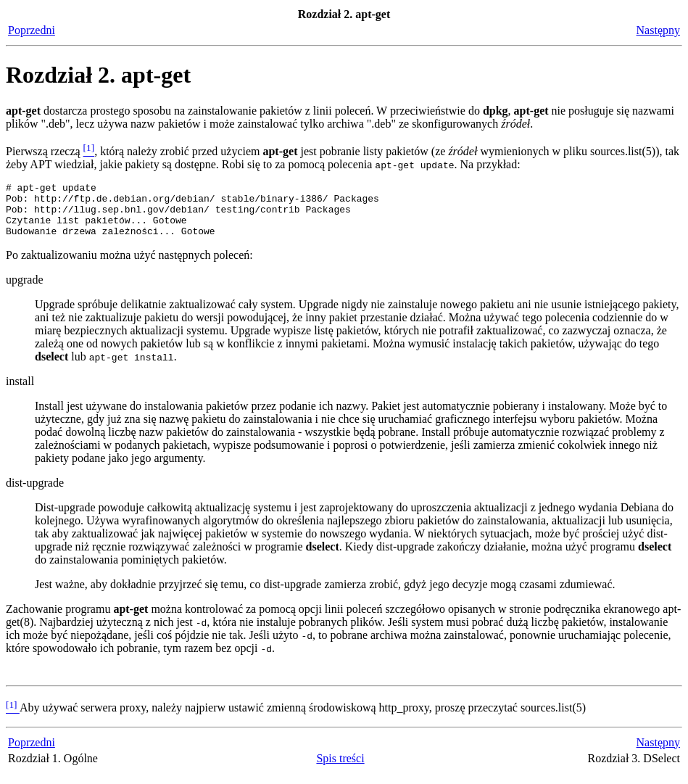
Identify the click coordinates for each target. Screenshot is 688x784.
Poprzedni (32, 30)
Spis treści (340, 769)
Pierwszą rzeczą (45, 151)
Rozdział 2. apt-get (98, 75)
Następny (658, 30)
